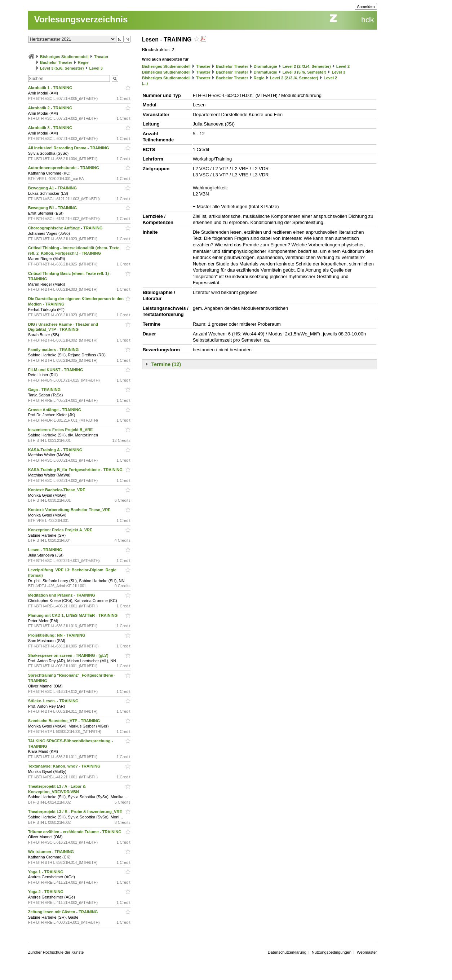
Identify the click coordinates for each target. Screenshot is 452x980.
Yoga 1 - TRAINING (46, 872)
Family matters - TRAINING (54, 350)
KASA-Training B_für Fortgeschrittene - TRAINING (76, 470)
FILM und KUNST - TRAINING (56, 370)
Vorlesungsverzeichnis (81, 19)
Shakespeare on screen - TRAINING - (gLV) (69, 655)
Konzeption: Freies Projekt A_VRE (61, 530)
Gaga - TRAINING (45, 390)
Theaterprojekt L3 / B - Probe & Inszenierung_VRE (76, 812)
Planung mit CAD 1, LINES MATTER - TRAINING (74, 615)
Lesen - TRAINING (46, 550)
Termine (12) (166, 364)
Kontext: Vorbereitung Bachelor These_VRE (70, 510)
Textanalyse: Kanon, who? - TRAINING (65, 766)
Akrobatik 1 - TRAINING (51, 88)
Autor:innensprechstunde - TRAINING (64, 168)
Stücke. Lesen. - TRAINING (54, 701)
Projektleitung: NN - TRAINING (57, 635)
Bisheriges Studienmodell (64, 57)
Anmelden (366, 6)
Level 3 (96, 68)
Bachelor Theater (56, 62)
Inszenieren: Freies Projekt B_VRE (61, 430)
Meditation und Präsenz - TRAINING (62, 595)
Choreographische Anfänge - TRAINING (66, 228)
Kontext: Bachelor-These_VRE (57, 490)
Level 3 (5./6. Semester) (62, 68)
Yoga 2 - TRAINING (46, 892)
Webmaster (367, 952)
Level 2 (343, 66)
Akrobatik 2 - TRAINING (51, 108)
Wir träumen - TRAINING (52, 852)
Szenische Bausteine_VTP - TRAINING (65, 721)
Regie (83, 62)
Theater (101, 57)
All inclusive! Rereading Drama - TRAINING (69, 148)
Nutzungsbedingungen (332, 952)
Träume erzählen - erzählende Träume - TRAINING (75, 832)
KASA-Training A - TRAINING (56, 450)
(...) (145, 83)
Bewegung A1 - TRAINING (53, 188)
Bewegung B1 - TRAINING (53, 208)
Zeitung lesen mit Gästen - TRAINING (64, 912)
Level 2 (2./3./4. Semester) (307, 66)
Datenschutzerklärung (287, 952)
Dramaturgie (265, 66)
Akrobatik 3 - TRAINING (51, 128)
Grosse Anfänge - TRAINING (55, 410)
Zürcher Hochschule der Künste (56, 952)
